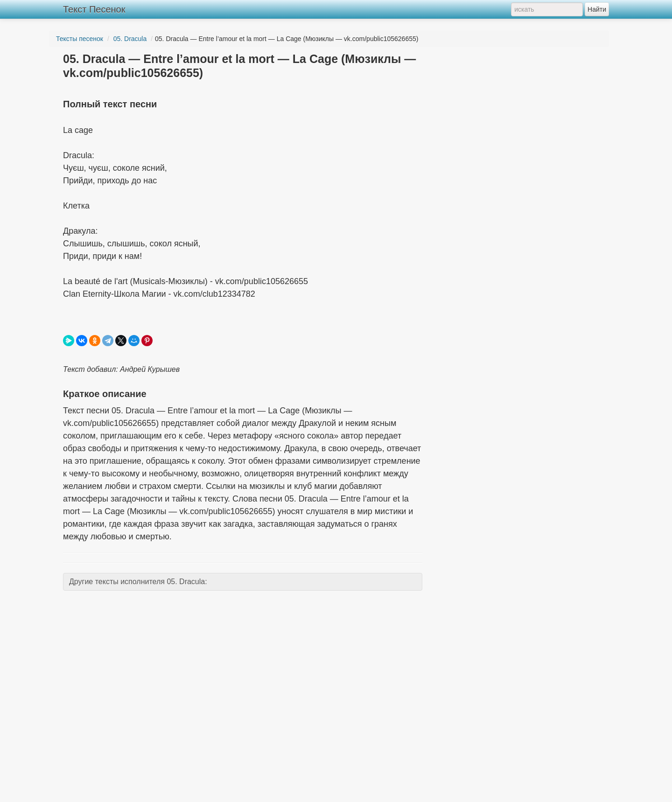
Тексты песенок (80, 39)
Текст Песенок (94, 9)
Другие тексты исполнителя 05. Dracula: (138, 582)
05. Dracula (130, 39)
